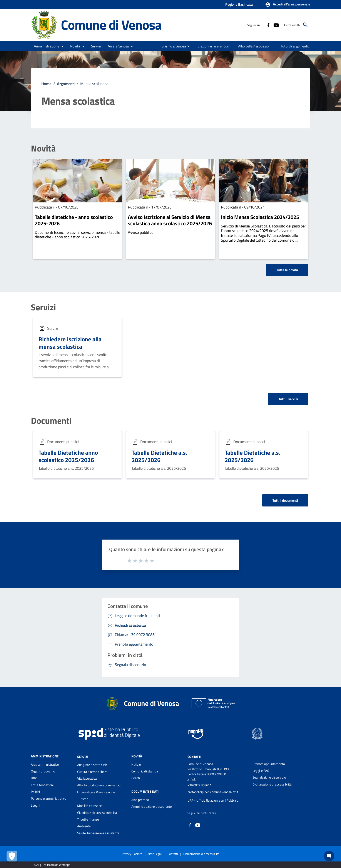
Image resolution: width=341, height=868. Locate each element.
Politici (35, 792)
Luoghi (35, 805)
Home (46, 84)
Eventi (136, 778)
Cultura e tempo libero (92, 772)
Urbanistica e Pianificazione (96, 792)
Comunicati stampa (145, 771)
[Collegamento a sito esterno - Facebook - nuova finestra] (268, 25)
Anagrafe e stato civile (92, 765)
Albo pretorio (140, 800)
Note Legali (155, 854)
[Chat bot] (329, 856)
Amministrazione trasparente (152, 807)
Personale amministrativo (49, 798)
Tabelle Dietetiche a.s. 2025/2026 (159, 456)
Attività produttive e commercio (99, 785)
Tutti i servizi (288, 399)
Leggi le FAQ (261, 771)
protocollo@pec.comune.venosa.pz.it (213, 792)
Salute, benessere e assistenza (98, 833)
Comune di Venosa (111, 25)
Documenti (51, 421)
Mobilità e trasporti (90, 806)
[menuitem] (171, 46)
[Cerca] (305, 25)
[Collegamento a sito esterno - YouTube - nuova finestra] (276, 25)
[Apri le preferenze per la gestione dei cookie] (12, 856)
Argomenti (66, 84)
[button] (288, 5)
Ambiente (84, 826)
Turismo (83, 799)
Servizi (43, 307)
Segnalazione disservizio (269, 777)
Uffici (34, 778)
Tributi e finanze (88, 819)
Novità (43, 148)
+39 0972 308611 (199, 785)
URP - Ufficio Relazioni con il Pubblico (213, 800)
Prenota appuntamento (269, 764)
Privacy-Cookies (132, 854)
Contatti (194, 756)
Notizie (136, 765)
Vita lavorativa (87, 778)
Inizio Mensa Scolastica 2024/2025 (260, 217)
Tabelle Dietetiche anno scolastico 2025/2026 (68, 456)
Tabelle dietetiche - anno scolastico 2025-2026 (74, 220)
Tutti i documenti (285, 500)
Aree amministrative (45, 765)
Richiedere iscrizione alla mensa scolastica (70, 343)
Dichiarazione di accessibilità (272, 784)
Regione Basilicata (239, 4)
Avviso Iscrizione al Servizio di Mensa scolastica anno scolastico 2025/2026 (170, 220)
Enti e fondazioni (42, 785)
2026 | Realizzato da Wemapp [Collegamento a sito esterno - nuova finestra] (51, 865)
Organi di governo (43, 771)
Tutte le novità (287, 270)
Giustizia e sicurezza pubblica (97, 813)
